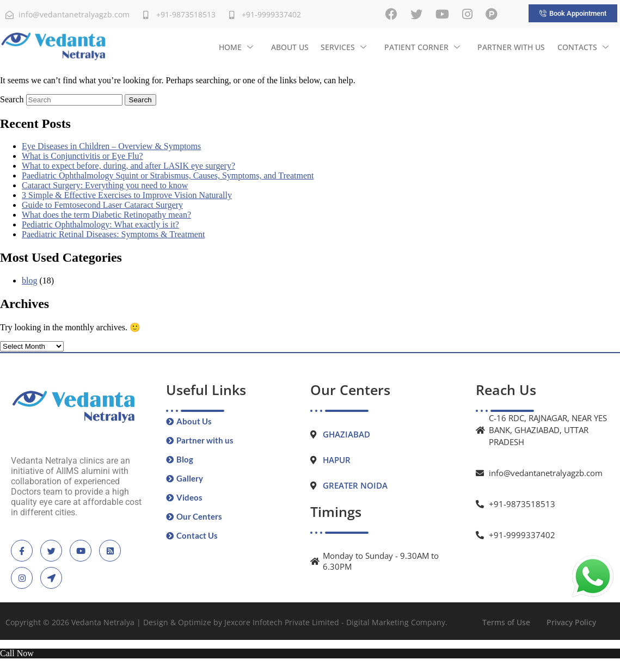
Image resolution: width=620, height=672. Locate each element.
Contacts (583, 47)
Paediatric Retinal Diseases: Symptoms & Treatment (113, 234)
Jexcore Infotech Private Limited (282, 622)
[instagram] (22, 578)
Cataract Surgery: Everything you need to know (105, 185)
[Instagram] (467, 14)
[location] (51, 578)
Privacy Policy (571, 622)
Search (12, 99)
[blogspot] (110, 551)
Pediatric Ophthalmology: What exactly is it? (100, 224)
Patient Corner (423, 47)
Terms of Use (506, 622)
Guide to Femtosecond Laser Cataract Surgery (102, 205)
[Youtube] (442, 14)
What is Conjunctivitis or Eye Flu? (82, 156)
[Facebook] (391, 14)
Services (345, 47)
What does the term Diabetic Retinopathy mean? (106, 215)
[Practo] (492, 14)
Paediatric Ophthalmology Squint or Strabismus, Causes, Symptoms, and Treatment (168, 175)
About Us (291, 47)
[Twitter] (416, 14)
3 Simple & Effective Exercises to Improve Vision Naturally (127, 195)
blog (29, 280)
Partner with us (512, 47)
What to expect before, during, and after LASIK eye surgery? (128, 166)
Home (238, 47)
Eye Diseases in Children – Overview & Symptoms (111, 146)
